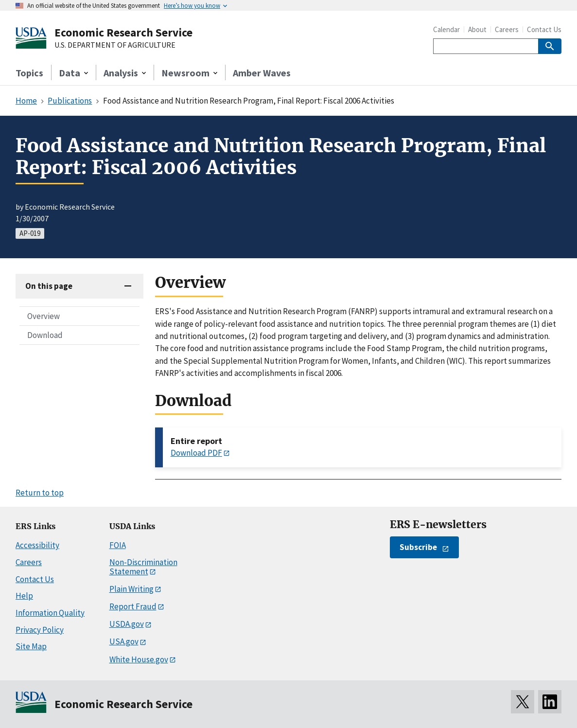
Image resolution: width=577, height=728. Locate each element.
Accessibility (37, 545)
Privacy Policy (40, 630)
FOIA (118, 545)
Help (24, 596)
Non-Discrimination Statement (143, 567)
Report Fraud (133, 606)
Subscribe (418, 547)
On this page (49, 286)
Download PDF (196, 453)
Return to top (40, 493)
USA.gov (124, 641)
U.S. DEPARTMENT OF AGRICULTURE (115, 45)
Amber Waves (262, 73)
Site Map (31, 646)
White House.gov (139, 659)
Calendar (446, 29)
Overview (44, 316)
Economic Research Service (123, 32)
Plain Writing (131, 589)
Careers (507, 29)
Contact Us (544, 29)
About (477, 29)
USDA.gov (127, 624)
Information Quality (50, 613)
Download (45, 335)
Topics (29, 73)
